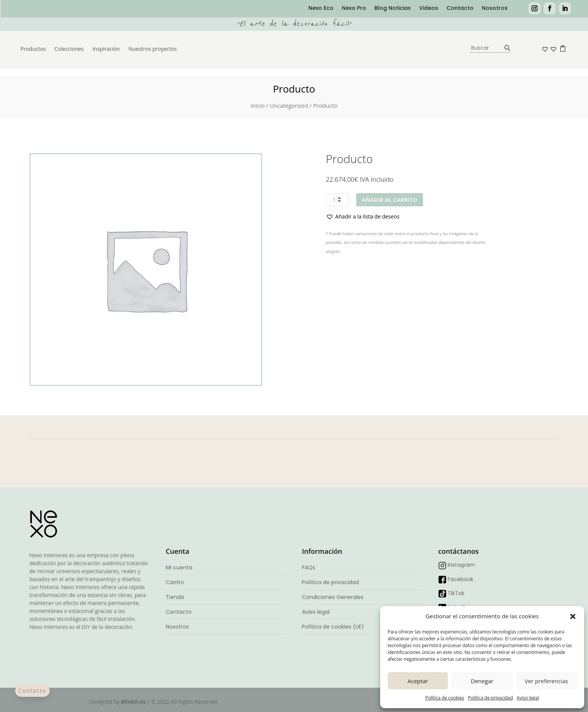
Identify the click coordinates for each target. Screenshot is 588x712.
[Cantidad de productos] (337, 200)
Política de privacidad (490, 698)
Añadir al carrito (390, 200)
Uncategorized (289, 105)
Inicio (257, 105)
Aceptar (418, 681)
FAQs (309, 567)
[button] (573, 616)
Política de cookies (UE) (333, 627)
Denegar (482, 681)
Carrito (175, 582)
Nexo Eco (321, 9)
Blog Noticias (393, 9)
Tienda (175, 597)
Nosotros (495, 9)
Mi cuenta (179, 567)
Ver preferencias (546, 681)
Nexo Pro (354, 9)
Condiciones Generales (333, 597)
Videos (429, 9)
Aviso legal (528, 698)
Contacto (460, 9)
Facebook (461, 579)
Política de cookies (445, 698)
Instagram (461, 565)
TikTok (456, 593)
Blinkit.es (133, 702)
